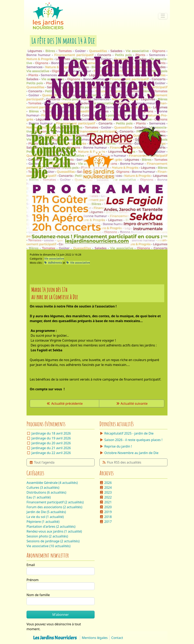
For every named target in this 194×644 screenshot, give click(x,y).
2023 (106, 492)
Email (31, 565)
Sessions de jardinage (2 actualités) (53, 541)
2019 (106, 512)
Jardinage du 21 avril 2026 (51, 448)
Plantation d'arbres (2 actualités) (51, 526)
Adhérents (53, 263)
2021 (106, 502)
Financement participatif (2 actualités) (55, 502)
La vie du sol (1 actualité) (45, 517)
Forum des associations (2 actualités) (54, 507)
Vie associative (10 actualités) (48, 546)
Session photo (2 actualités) (47, 536)
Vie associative (54, 259)
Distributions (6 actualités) (46, 492)
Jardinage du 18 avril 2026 (51, 433)
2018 (106, 517)
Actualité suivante (132, 403)
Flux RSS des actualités (122, 462)
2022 (106, 497)
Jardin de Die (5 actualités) (46, 512)
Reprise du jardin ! (116, 446)
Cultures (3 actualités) (43, 488)
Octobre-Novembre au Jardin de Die (129, 453)
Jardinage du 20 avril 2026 (51, 443)
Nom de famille (38, 595)
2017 (106, 522)
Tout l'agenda (42, 462)
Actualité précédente (64, 403)
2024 (106, 488)
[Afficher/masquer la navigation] (163, 16)
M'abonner (60, 615)
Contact (117, 638)
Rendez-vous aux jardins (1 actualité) (54, 531)
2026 (106, 483)
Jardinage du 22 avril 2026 (51, 453)
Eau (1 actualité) (39, 497)
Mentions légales (95, 638)
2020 (106, 507)
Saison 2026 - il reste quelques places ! (131, 440)
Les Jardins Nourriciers (55, 638)
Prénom (33, 580)
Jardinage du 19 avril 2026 (51, 438)
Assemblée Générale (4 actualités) (52, 483)
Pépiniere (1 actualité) (43, 522)
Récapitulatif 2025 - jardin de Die (126, 433)
